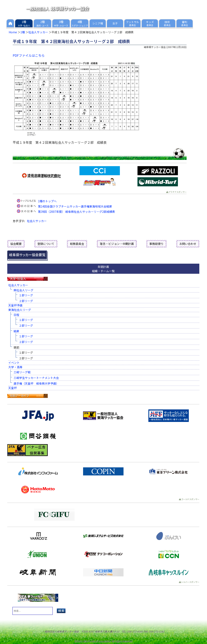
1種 (23, 32)
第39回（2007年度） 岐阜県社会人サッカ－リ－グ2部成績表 (77, 212)
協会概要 (16, 244)
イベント (14, 363)
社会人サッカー (38, 32)
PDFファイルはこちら (29, 55)
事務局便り (156, 244)
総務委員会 (77, 244)
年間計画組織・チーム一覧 (103, 269)
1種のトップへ (47, 201)
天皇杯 (13, 388)
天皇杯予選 (15, 305)
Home (13, 32)
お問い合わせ (188, 244)
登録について (46, 244)
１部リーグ (26, 295)
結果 (16, 331)
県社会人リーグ (23, 290)
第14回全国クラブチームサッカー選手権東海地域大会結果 (75, 206)
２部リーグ (26, 301)
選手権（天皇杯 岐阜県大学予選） (36, 383)
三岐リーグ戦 (22, 372)
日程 (16, 315)
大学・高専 (15, 367)
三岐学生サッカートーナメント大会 (36, 378)
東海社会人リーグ (20, 310)
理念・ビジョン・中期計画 (117, 244)
